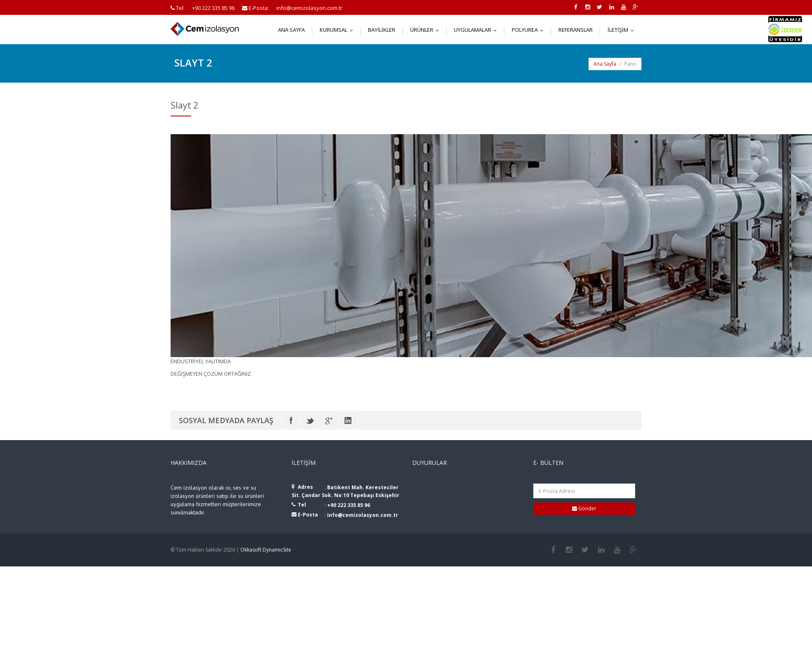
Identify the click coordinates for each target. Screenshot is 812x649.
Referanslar (576, 30)
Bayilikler (382, 30)
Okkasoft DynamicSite (266, 550)
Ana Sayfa (291, 30)
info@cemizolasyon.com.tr (363, 515)
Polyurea (529, 30)
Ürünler (426, 30)
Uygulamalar (477, 30)
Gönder (584, 508)
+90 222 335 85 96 (349, 505)
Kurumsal (338, 30)
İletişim (623, 30)
